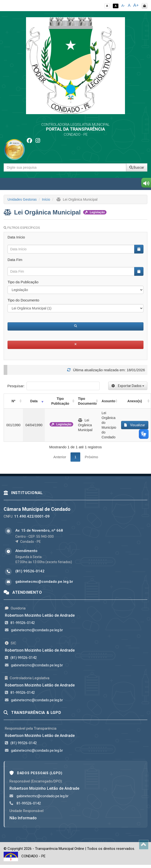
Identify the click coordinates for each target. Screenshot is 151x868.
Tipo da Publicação (23, 282)
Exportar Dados (128, 386)
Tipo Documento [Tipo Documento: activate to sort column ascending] (87, 401)
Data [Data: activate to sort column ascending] (34, 401)
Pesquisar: (53, 386)
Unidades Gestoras (22, 199)
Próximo (91, 457)
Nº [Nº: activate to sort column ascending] (13, 401)
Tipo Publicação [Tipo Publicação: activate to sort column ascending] (60, 401)
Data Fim (15, 260)
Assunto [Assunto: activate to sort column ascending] (108, 401)
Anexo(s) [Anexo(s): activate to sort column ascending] (135, 401)
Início (46, 199)
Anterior (60, 457)
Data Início (16, 237)
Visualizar (135, 425)
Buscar (137, 167)
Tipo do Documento (23, 300)
